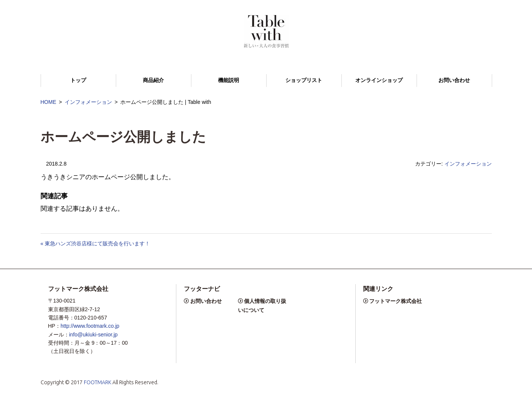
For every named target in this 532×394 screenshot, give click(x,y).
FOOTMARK (98, 382)
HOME (49, 102)
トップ (78, 80)
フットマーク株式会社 (396, 301)
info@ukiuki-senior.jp (93, 335)
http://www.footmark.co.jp (90, 326)
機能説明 (229, 80)
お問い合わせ (454, 80)
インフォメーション (88, 102)
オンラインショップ (379, 80)
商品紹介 (153, 80)
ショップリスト (304, 80)
